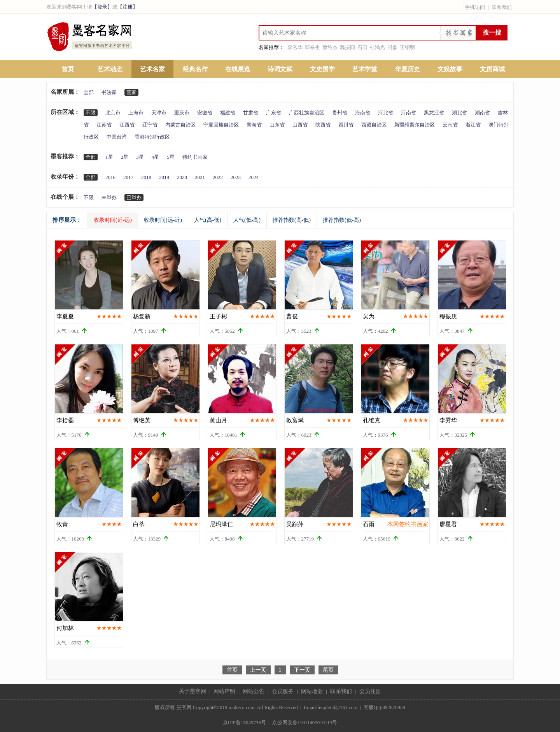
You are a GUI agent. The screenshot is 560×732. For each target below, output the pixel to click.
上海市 (136, 113)
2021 (200, 177)
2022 (218, 177)
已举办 (134, 197)
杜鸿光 (377, 47)
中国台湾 (117, 137)
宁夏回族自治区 (221, 125)
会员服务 (283, 691)
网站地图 (312, 691)
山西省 (300, 125)
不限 (91, 113)
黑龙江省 (434, 113)
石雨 (362, 47)
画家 (131, 92)
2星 (125, 157)
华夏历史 (408, 69)
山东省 (277, 125)
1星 (109, 157)
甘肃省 (251, 113)
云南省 (450, 125)
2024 (254, 177)
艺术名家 (152, 69)
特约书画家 (195, 157)
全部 (89, 92)
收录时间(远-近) (163, 220)
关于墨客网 (192, 691)
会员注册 (370, 691)
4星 (156, 157)
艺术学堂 (365, 69)
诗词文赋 (280, 69)
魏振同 (347, 47)
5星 (171, 157)
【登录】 (102, 7)
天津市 (159, 113)
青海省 (254, 125)
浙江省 (473, 125)
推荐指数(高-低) (292, 220)
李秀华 (295, 47)
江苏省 (104, 125)
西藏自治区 (374, 125)
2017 (128, 177)
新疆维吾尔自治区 (415, 125)
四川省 (346, 125)
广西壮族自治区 (307, 113)
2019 (164, 177)
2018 (146, 177)
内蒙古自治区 (180, 125)
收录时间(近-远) (113, 220)
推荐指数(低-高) (342, 220)
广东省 (274, 113)
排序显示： (67, 220)
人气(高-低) (208, 220)
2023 (236, 177)
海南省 (363, 113)
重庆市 (182, 113)
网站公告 (254, 691)
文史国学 (322, 69)
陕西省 (323, 125)
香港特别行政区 (152, 137)
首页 (68, 69)
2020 (182, 177)
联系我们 (502, 7)
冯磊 (392, 47)
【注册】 (128, 7)
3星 (140, 157)
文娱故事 (450, 69)
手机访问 (475, 7)
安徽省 (205, 113)
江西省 (127, 125)
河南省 (409, 113)
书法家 (109, 92)
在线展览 (238, 69)
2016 (110, 177)
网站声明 (224, 691)
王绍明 (407, 47)
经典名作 (195, 69)
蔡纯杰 (330, 47)
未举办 (109, 197)
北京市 (113, 113)
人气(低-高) (247, 220)
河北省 (386, 113)
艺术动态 (110, 69)
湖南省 (482, 113)
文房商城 (492, 69)
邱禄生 (312, 47)
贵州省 (340, 113)
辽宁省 (150, 125)
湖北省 (459, 113)
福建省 (228, 113)
